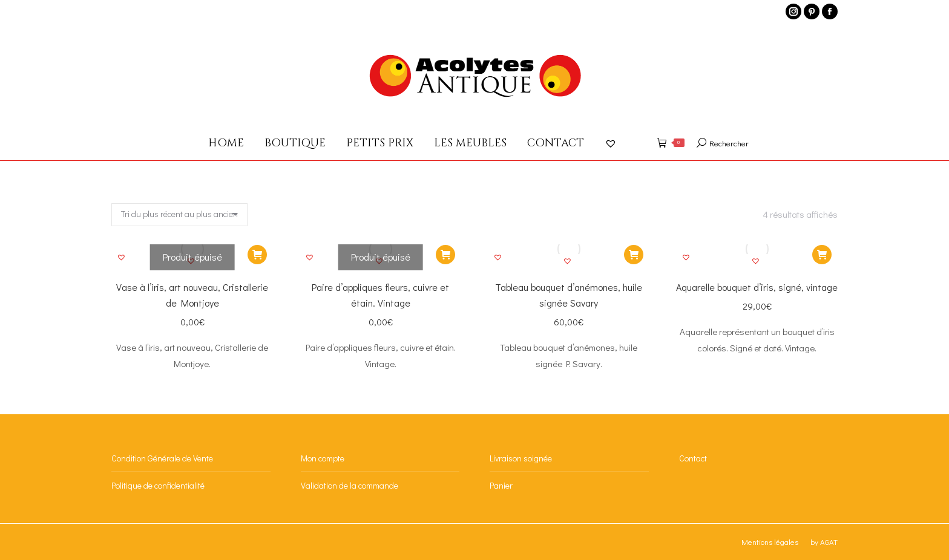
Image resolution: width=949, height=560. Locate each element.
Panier (501, 485)
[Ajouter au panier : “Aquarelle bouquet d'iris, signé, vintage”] (822, 255)
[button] (123, 259)
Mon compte (323, 458)
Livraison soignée (521, 458)
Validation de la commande (350, 485)
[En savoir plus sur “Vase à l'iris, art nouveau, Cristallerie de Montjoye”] (257, 255)
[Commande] (179, 215)
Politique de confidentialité (158, 485)
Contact (693, 458)
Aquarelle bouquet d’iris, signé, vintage (757, 287)
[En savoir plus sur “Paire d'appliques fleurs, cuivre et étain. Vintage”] (445, 255)
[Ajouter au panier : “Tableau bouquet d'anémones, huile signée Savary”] (634, 255)
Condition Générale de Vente (162, 458)
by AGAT (824, 542)
